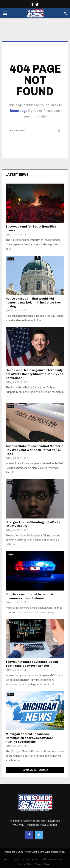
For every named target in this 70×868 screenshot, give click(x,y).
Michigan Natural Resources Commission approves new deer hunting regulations (29, 738)
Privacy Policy (25, 864)
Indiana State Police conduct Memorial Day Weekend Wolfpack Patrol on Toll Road (35, 450)
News (11, 554)
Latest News (17, 175)
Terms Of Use (42, 864)
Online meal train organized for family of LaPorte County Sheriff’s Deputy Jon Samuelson (34, 374)
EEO (6, 860)
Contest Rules (31, 860)
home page (19, 111)
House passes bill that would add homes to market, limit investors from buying (34, 302)
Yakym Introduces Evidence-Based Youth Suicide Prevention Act (32, 664)
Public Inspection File (52, 860)
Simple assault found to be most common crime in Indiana (29, 596)
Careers (16, 860)
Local (11, 187)
